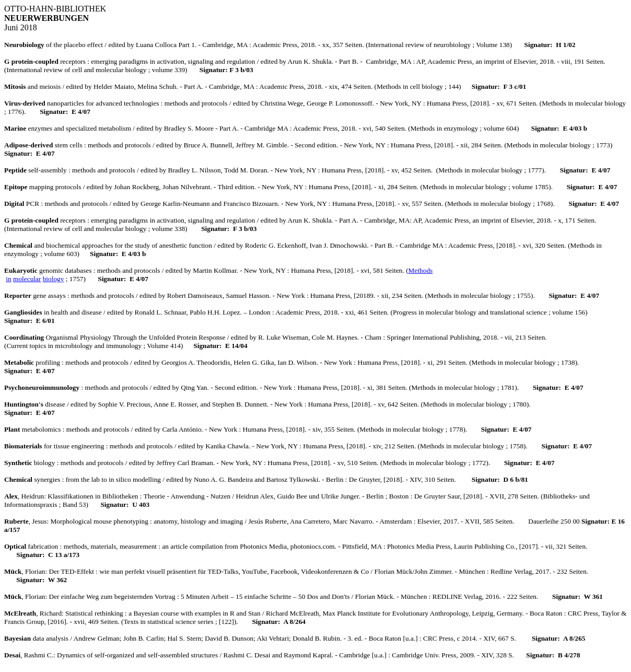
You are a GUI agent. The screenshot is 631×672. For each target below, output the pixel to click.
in (8, 279)
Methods (421, 270)
